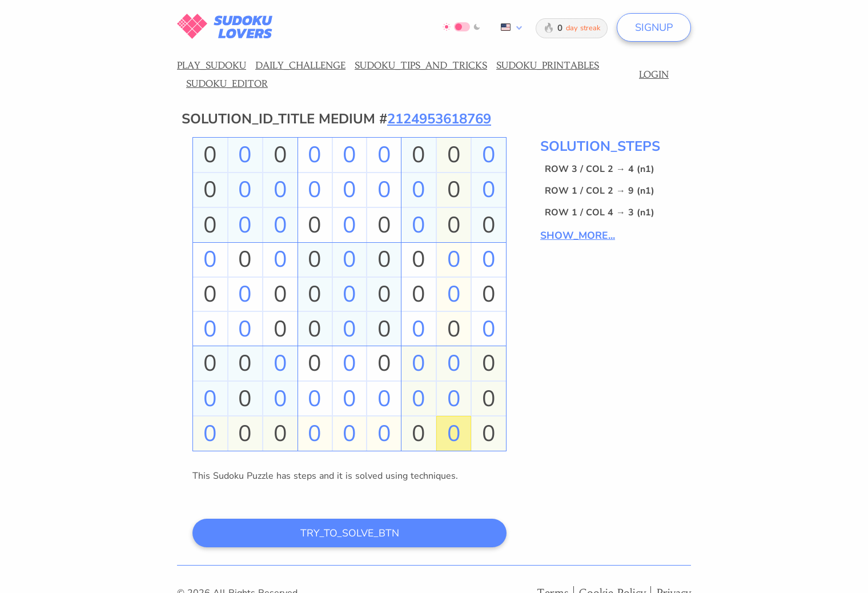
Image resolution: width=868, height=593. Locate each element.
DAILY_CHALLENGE (300, 65)
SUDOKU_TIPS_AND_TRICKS (421, 65)
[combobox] (509, 27)
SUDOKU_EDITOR (227, 83)
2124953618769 (439, 119)
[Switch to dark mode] (462, 27)
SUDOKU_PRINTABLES (548, 65)
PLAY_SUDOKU (212, 65)
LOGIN (654, 74)
